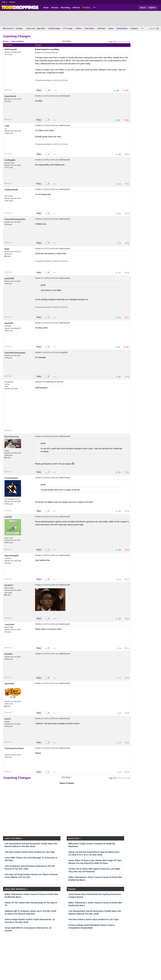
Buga (7, 249)
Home (46, 8)
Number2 (9, 585)
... (94, 7)
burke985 (9, 323)
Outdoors (134, 28)
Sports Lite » (74, 838)
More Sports (90, 28)
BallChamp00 (11, 49)
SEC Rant (101, 28)
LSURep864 (10, 160)
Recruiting (65, 8)
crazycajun (9, 624)
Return (6, 41)
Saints (111, 28)
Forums (55, 8)
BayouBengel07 (12, 556)
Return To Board (67, 783)
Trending (19, 28)
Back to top (8, 90)
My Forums (8, 28)
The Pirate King (12, 437)
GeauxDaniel (10, 96)
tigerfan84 (9, 684)
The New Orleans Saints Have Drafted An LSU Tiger (30, 852)
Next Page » (67, 41)
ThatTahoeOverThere (14, 748)
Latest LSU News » (13, 838)
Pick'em (76, 8)
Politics (79, 28)
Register (13, 2)
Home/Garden (122, 28)
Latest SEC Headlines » (16, 889)
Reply (39, 90)
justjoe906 (9, 278)
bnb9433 (8, 654)
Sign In (4, 2)
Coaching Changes (17, 36)
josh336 (8, 517)
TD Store (86, 8)
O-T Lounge (68, 28)
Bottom (21, 41)
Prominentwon (11, 478)
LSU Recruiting (54, 28)
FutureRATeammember (15, 219)
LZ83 (7, 126)
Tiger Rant (41, 28)
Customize (152, 29)
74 (48, 90)
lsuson (8, 719)
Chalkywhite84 (11, 190)
